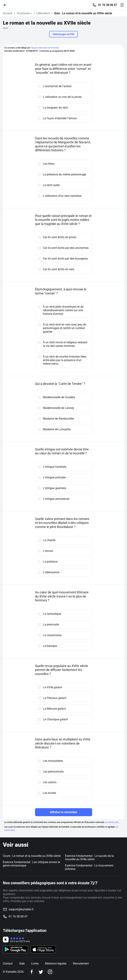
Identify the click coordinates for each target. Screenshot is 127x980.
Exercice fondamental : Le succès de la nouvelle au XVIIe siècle (89, 858)
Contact (8, 964)
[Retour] (6, 5)
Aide (22, 964)
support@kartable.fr (21, 909)
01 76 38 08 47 (108, 5)
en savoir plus (112, 822)
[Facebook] (32, 972)
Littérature (43, 13)
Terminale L (24, 13)
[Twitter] (41, 972)
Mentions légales (56, 964)
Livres (35, 964)
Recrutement (81, 964)
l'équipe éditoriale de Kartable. (45, 48)
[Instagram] (50, 972)
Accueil (8, 13)
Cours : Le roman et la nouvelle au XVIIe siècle (32, 856)
